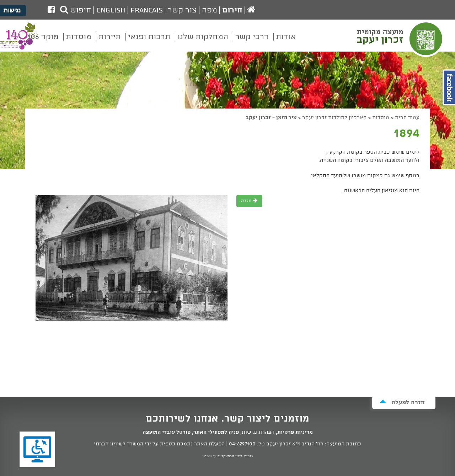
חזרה (249, 201)
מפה (210, 10)
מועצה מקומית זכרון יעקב (401, 39)
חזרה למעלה (402, 402)
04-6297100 (242, 444)
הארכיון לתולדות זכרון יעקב (334, 118)
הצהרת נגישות (258, 432)
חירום (232, 10)
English (111, 10)
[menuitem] (286, 42)
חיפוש (76, 10)
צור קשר (182, 10)
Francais (147, 10)
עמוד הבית (407, 118)
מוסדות (381, 118)
